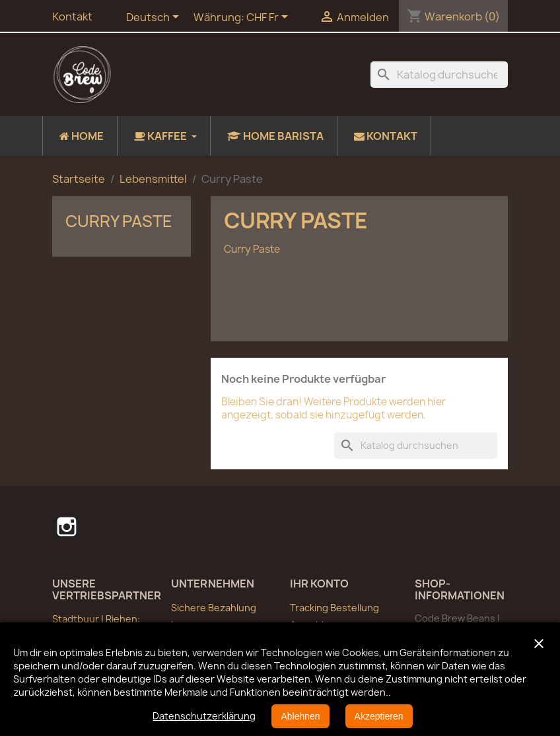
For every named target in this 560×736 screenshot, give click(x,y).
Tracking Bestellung (334, 608)
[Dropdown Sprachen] (155, 18)
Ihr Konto (319, 584)
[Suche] (439, 75)
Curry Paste (119, 221)
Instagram (67, 527)
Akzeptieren (379, 716)
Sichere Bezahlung (214, 608)
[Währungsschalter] (269, 18)
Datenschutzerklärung (204, 716)
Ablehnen (300, 716)
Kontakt (72, 17)
